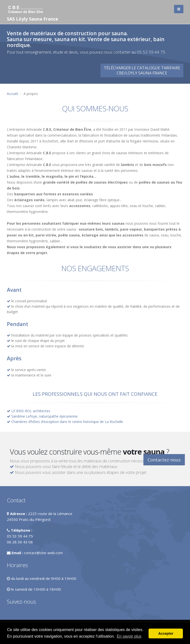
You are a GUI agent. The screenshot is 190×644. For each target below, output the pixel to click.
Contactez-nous (164, 460)
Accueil (12, 94)
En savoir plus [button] (129, 636)
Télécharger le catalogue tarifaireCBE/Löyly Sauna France (142, 70)
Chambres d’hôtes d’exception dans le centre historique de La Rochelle (67, 422)
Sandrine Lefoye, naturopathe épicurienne (44, 416)
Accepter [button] (166, 633)
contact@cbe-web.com (43, 553)
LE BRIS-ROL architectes (31, 411)
